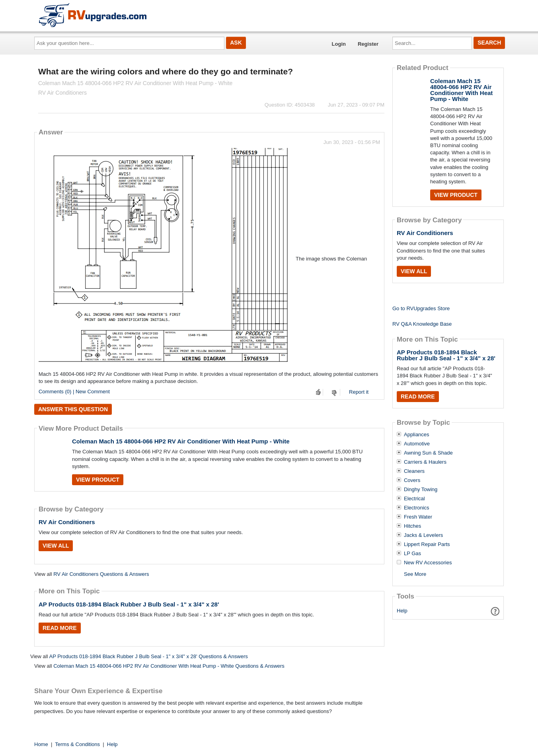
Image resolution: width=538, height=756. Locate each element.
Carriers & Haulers (425, 462)
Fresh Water (418, 517)
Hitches (412, 526)
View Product (98, 480)
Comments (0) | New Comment (74, 392)
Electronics (417, 508)
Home (41, 744)
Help (402, 611)
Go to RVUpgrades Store (421, 308)
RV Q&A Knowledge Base (422, 324)
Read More (60, 628)
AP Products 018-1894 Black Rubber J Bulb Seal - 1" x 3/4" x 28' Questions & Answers (148, 656)
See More (415, 574)
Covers (412, 480)
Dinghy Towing (421, 490)
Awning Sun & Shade (428, 453)
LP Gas (412, 554)
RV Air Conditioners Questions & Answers (101, 574)
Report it (359, 392)
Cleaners (414, 471)
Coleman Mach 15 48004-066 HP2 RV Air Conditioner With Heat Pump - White (181, 441)
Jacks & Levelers (423, 535)
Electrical (414, 499)
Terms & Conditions (77, 744)
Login (339, 44)
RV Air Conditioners (67, 522)
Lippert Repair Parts (427, 544)
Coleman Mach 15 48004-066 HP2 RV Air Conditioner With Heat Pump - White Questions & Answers (169, 666)
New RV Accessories (428, 563)
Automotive (417, 444)
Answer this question (73, 409)
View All (56, 546)
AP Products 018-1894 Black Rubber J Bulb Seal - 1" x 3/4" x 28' (129, 604)
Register (368, 44)
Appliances (417, 435)
